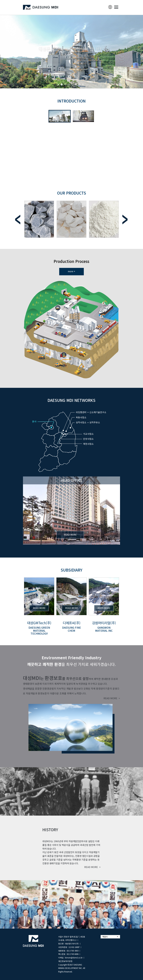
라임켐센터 (81, 412)
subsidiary (71, 570)
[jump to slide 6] (79, 84)
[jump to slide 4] (72, 84)
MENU (116, 7)
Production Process (71, 261)
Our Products (72, 193)
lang (110, 7)
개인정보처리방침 (65, 961)
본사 (34, 421)
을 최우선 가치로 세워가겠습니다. (71, 661)
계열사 (105, 937)
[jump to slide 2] (65, 84)
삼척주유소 (95, 422)
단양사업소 (88, 439)
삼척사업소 (81, 422)
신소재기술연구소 (98, 412)
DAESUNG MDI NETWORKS (71, 400)
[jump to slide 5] (76, 84)
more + (71, 271)
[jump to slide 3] (69, 84)
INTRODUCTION (71, 101)
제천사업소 (88, 444)
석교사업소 (88, 434)
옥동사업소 (81, 417)
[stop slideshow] (83, 84)
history (50, 830)
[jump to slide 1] (62, 84)
